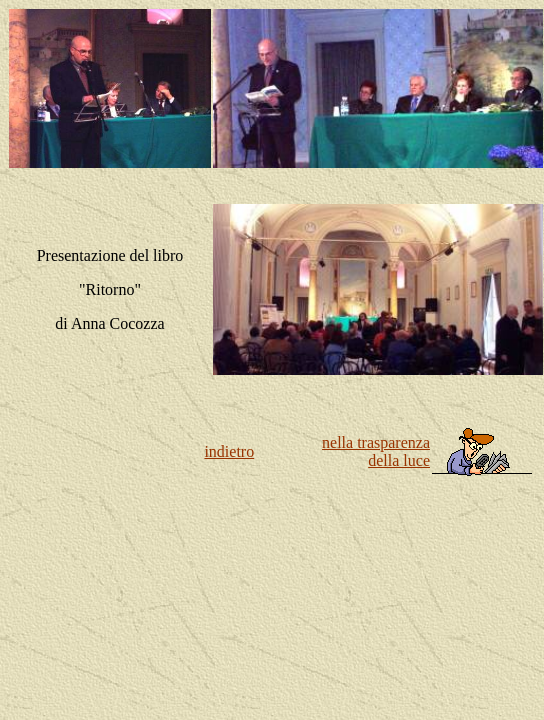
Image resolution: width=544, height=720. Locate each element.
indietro (229, 451)
